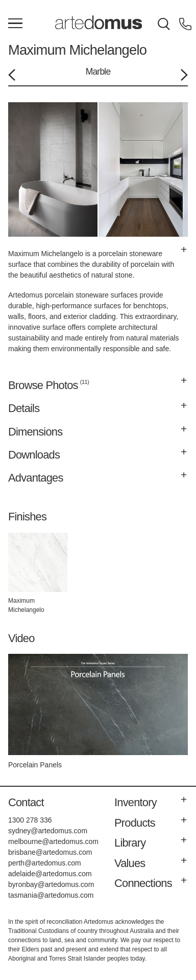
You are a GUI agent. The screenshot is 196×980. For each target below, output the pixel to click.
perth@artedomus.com (45, 863)
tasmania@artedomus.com (51, 895)
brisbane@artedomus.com (50, 852)
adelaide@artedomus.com (50, 874)
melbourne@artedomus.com (53, 841)
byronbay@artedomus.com (51, 884)
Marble (98, 72)
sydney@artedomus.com (48, 831)
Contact (26, 802)
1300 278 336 (30, 820)
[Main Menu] (15, 24)
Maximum (37, 50)
